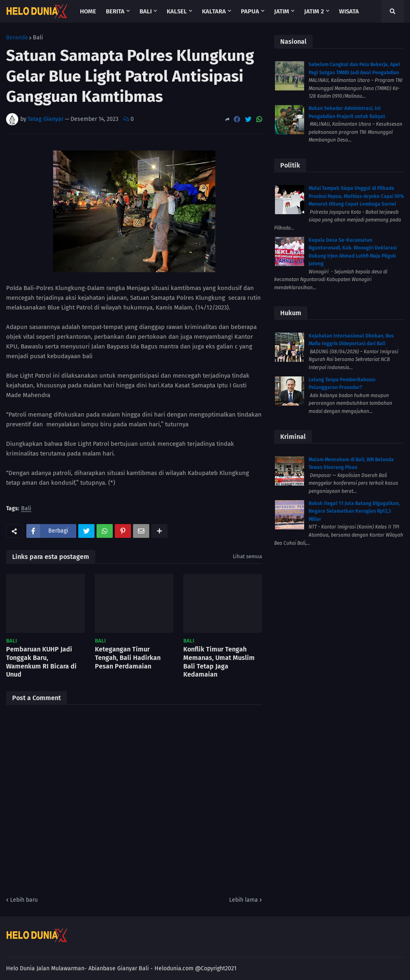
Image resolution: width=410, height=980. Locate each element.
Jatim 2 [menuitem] (314, 11)
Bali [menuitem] (146, 11)
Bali (38, 38)
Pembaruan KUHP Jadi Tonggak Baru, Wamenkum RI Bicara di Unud (41, 662)
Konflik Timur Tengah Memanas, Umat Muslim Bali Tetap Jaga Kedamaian (219, 662)
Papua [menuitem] (250, 11)
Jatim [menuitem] (282, 11)
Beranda (17, 38)
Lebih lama (244, 900)
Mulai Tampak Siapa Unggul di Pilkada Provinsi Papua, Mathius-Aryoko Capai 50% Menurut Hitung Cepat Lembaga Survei (356, 196)
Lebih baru (24, 900)
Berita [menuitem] (115, 11)
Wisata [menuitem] (349, 11)
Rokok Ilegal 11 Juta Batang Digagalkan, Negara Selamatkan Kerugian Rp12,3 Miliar (354, 511)
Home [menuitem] (88, 11)
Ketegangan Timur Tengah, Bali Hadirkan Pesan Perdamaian (128, 658)
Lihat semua (247, 556)
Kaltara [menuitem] (214, 11)
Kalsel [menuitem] (177, 11)
